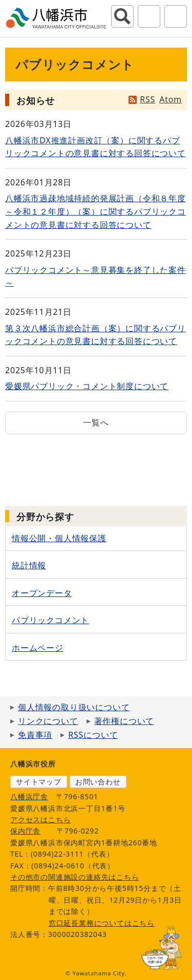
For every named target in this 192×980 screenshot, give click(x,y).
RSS (147, 99)
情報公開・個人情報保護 (59, 538)
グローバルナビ (176, 16)
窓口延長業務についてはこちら (102, 923)
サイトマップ (39, 782)
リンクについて (48, 721)
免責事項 (35, 735)
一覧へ (96, 422)
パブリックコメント (50, 620)
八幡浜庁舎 (29, 796)
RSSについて (93, 735)
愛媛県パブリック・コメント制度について (87, 386)
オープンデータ (42, 593)
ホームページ (38, 648)
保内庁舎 (25, 831)
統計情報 (29, 565)
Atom (170, 99)
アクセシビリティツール (149, 16)
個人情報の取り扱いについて (74, 707)
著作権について (124, 721)
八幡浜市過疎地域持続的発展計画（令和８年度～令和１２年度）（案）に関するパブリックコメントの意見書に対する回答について (95, 211)
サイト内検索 (122, 16)
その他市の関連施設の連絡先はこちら (75, 877)
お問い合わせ (98, 782)
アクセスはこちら (40, 819)
